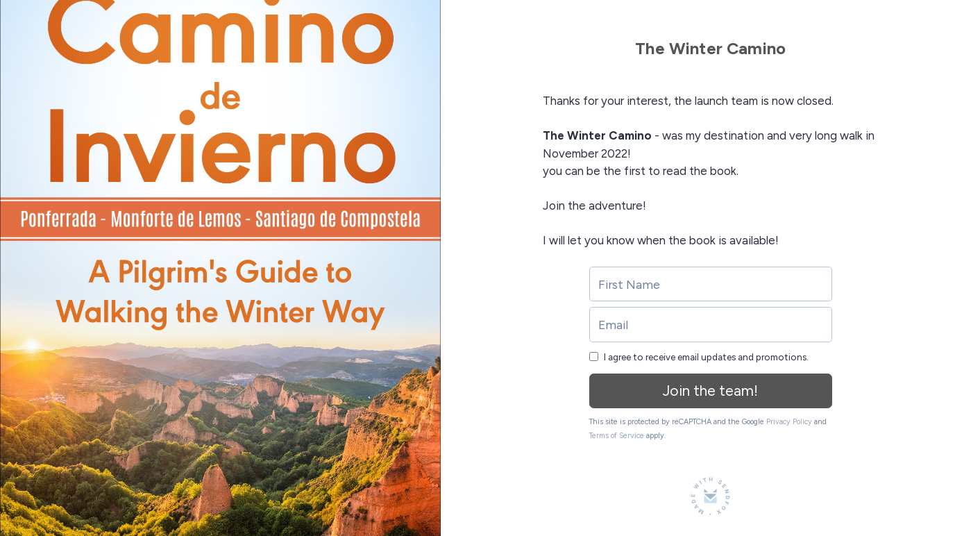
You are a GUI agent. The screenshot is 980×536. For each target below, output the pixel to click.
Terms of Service (617, 436)
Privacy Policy (789, 422)
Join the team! (710, 391)
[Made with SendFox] (710, 496)
